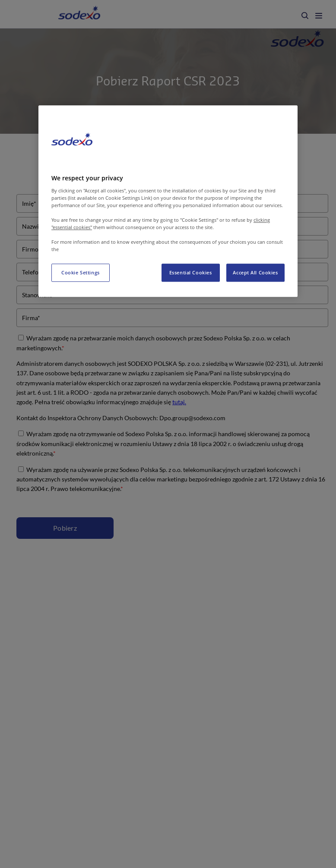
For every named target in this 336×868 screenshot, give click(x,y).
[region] (168, 201)
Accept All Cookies (255, 272)
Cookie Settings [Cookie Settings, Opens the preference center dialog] (81, 272)
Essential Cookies (191, 272)
